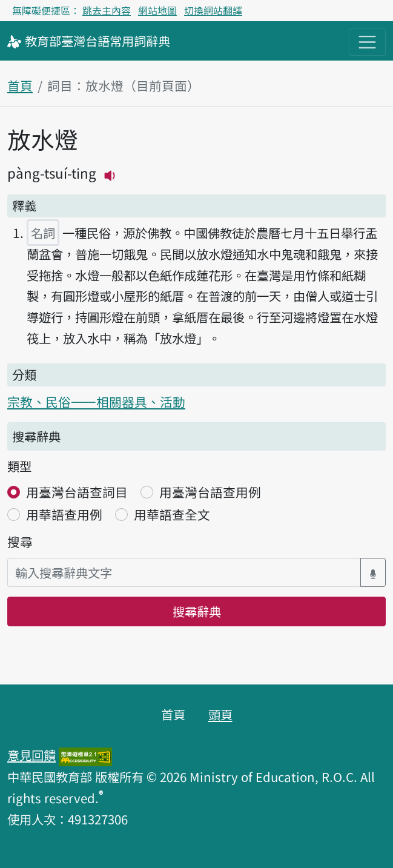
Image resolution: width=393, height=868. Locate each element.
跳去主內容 (107, 10)
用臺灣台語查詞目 (77, 492)
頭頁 (220, 714)
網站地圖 (157, 10)
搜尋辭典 (197, 611)
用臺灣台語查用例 (210, 492)
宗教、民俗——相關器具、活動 (96, 402)
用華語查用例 (64, 514)
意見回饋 (31, 755)
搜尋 (20, 542)
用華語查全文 (172, 514)
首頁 (20, 85)
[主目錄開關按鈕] (367, 42)
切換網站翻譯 (213, 10)
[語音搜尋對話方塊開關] (373, 573)
